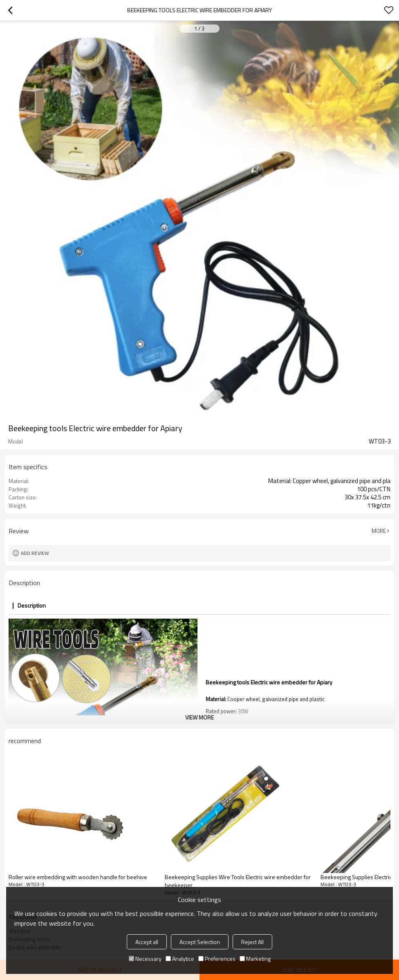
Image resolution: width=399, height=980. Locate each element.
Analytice (180, 959)
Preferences (217, 959)
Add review (35, 553)
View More (199, 717)
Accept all (147, 942)
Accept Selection (200, 942)
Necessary (145, 959)
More (379, 531)
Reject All (252, 942)
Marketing (255, 959)
